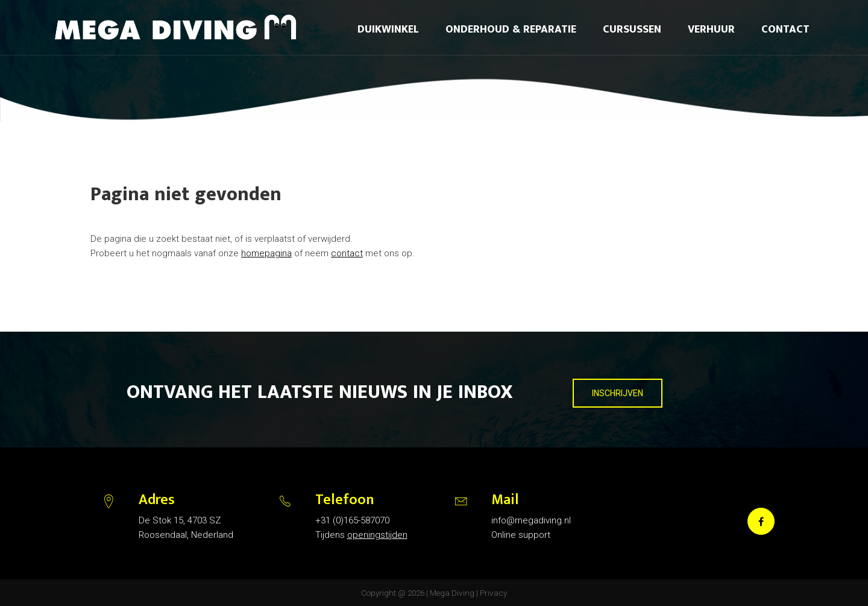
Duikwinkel (388, 30)
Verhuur (711, 30)
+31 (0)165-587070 (352, 520)
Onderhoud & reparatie (511, 30)
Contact (785, 30)
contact (347, 253)
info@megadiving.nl (531, 520)
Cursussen (632, 30)
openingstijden (377, 535)
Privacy (493, 593)
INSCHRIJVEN (618, 393)
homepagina (266, 253)
